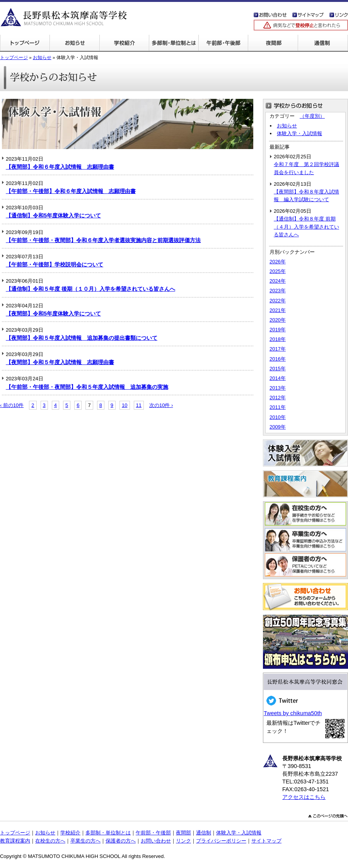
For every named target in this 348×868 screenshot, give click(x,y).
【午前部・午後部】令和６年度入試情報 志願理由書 (71, 191)
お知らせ (42, 58)
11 (139, 405)
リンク (183, 841)
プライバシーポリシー (221, 841)
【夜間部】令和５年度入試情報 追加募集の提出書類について (82, 338)
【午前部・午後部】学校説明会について (55, 264)
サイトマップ (266, 841)
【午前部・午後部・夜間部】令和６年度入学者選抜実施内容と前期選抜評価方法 (103, 240)
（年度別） (312, 116)
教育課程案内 (15, 841)
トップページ (25, 43)
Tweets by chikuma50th (293, 713)
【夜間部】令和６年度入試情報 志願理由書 (60, 167)
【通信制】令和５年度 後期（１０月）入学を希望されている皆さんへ (90, 289)
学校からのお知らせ (74, 43)
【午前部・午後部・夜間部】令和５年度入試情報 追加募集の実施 (87, 387)
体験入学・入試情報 (299, 133)
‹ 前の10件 (12, 405)
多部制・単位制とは (174, 43)
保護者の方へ (121, 841)
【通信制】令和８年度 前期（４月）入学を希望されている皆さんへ (306, 226)
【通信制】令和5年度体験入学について (53, 215)
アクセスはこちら (304, 797)
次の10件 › (161, 405)
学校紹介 (124, 43)
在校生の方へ (50, 841)
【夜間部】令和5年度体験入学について (53, 314)
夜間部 (273, 43)
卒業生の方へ (85, 841)
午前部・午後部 (223, 43)
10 (125, 405)
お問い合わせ (156, 841)
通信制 (323, 43)
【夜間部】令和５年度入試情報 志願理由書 (60, 362)
